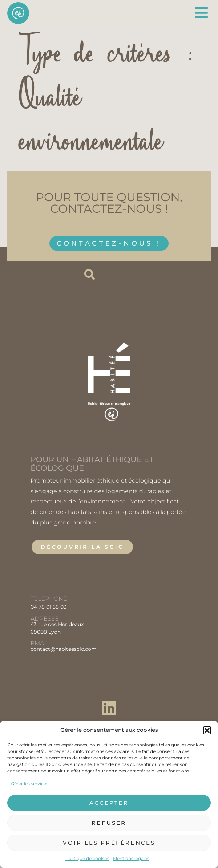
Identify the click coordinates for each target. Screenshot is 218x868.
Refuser (109, 823)
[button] (207, 730)
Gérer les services (30, 784)
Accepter (109, 803)
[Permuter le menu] (202, 13)
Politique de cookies (87, 858)
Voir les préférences (109, 843)
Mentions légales (131, 858)
